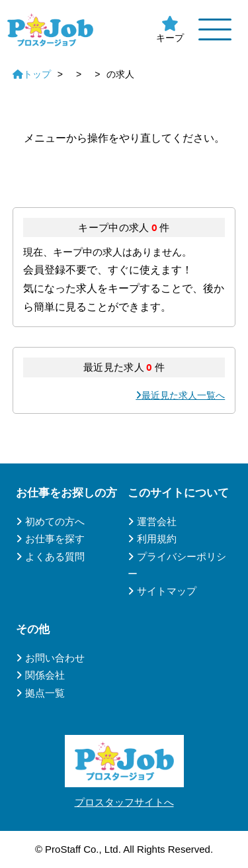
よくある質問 (55, 556)
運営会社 (157, 521)
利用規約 (157, 539)
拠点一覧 (45, 693)
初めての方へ (55, 521)
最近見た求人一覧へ (183, 395)
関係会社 (45, 675)
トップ (32, 74)
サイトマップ (167, 591)
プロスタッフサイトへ (124, 802)
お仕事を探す (55, 539)
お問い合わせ (55, 658)
